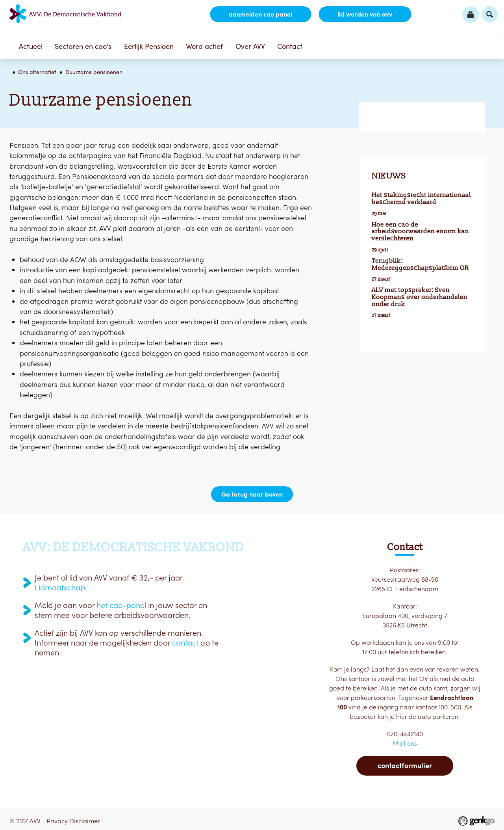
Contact (290, 46)
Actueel (31, 46)
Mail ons (405, 743)
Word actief (204, 46)
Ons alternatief (37, 72)
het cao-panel (121, 605)
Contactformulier (405, 766)
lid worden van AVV (365, 14)
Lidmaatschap (60, 588)
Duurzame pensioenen (94, 72)
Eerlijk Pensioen (149, 46)
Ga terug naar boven (252, 494)
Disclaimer (85, 821)
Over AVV (250, 46)
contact (185, 643)
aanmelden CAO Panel (260, 14)
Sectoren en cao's (83, 46)
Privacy (57, 821)
